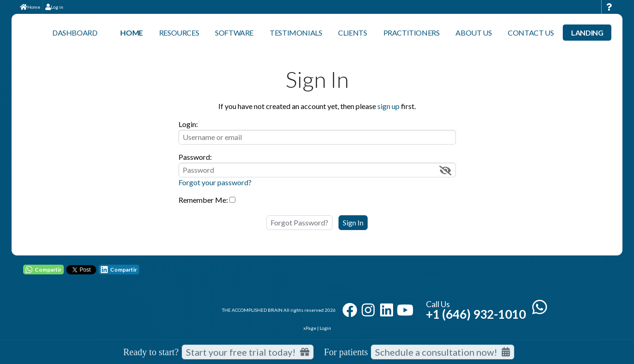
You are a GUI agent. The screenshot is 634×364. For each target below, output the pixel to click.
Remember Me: (203, 200)
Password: (195, 157)
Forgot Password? (299, 222)
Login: (188, 124)
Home (30, 7)
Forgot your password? (215, 182)
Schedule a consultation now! (443, 352)
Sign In (353, 222)
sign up (388, 106)
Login (325, 328)
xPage (310, 328)
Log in (54, 7)
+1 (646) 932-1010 (476, 314)
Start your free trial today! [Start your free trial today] (248, 352)
